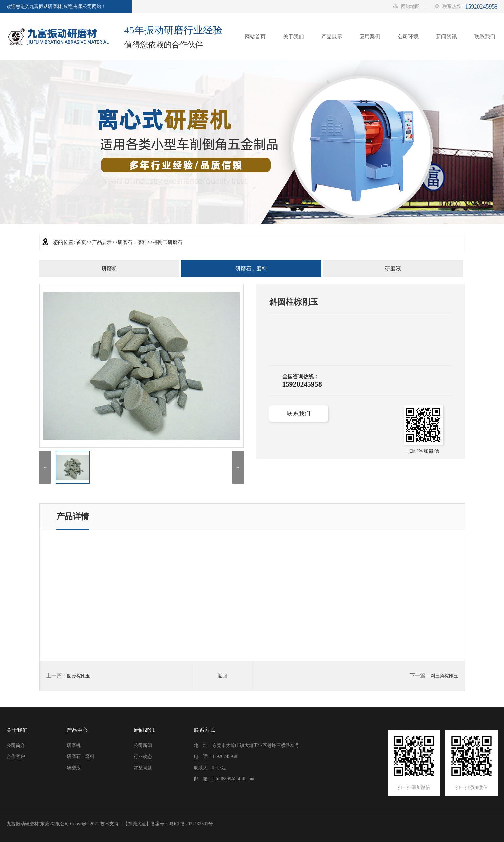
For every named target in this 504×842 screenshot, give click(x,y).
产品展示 (102, 242)
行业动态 (143, 757)
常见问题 (143, 768)
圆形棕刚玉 (79, 676)
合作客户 (16, 757)
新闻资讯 (144, 730)
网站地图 (406, 6)
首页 (81, 242)
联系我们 (299, 413)
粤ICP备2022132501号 (191, 824)
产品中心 (77, 730)
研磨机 (109, 268)
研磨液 (393, 268)
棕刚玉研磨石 (168, 242)
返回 (222, 676)
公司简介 (16, 745)
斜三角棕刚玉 (444, 676)
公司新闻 (143, 745)
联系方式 (204, 730)
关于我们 (17, 730)
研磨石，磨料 (132, 242)
